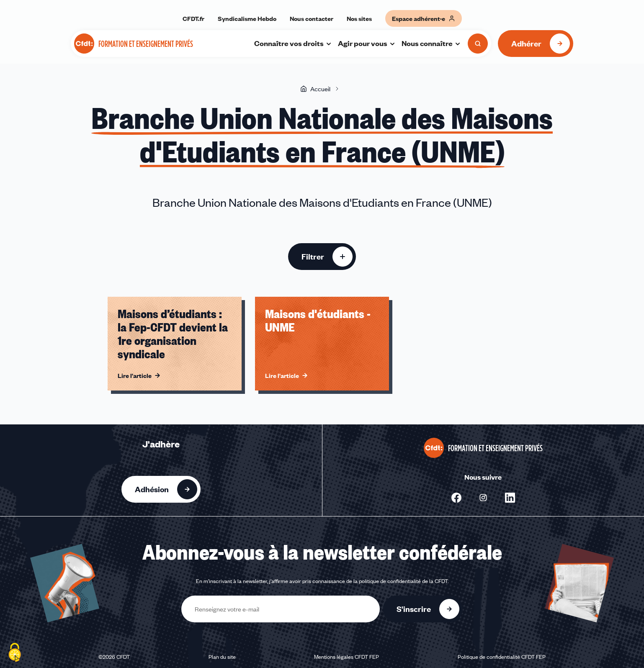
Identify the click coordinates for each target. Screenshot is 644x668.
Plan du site (222, 657)
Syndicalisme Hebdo (247, 18)
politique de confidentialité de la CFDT (403, 581)
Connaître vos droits (293, 43)
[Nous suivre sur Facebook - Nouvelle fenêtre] (456, 498)
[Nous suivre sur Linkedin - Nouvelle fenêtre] (510, 498)
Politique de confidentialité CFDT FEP (502, 657)
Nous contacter (312, 18)
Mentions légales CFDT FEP (346, 657)
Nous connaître (431, 43)
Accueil (315, 89)
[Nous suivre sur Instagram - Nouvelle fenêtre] (483, 498)
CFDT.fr (193, 18)
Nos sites (359, 18)
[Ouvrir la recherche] (478, 44)
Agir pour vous (367, 43)
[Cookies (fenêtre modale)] (15, 653)
